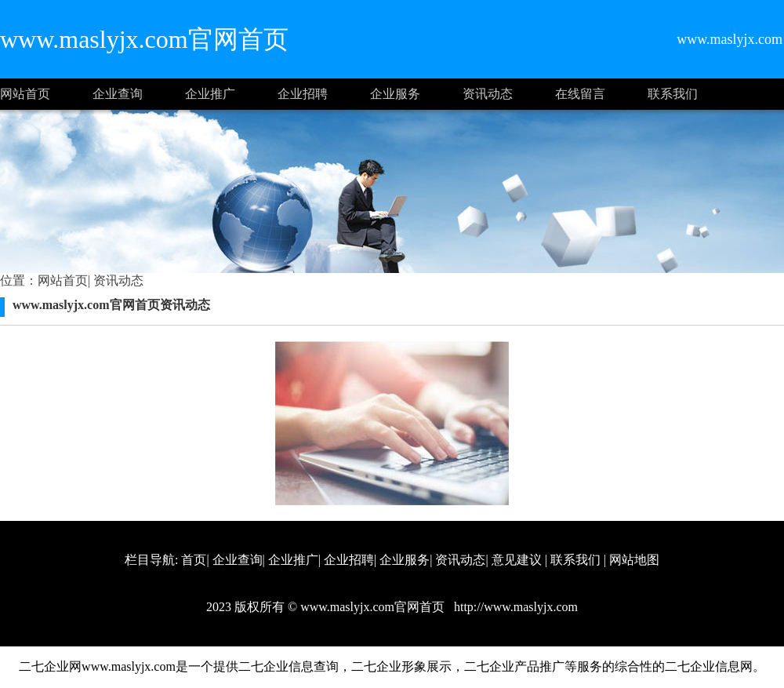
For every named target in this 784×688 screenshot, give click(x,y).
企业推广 (210, 94)
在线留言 (580, 94)
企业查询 (118, 94)
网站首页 (25, 94)
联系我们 (673, 94)
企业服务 (395, 94)
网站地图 (634, 560)
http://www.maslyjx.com (514, 607)
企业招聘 (303, 94)
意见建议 (517, 560)
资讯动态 (488, 94)
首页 (194, 560)
